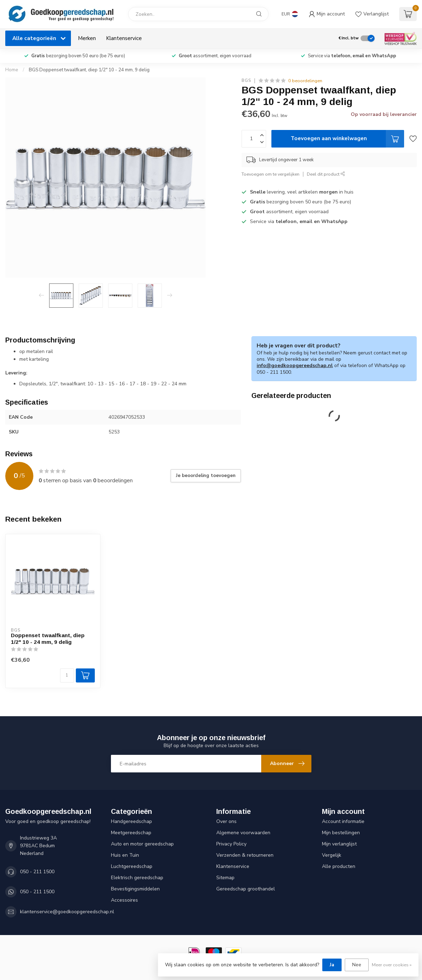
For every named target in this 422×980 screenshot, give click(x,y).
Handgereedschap (131, 821)
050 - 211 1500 (37, 872)
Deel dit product (326, 174)
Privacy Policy (231, 844)
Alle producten (339, 866)
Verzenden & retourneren (245, 855)
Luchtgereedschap (132, 866)
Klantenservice (124, 38)
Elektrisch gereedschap (137, 878)
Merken (87, 38)
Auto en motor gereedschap (142, 844)
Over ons (226, 821)
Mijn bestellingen (341, 833)
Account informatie (343, 821)
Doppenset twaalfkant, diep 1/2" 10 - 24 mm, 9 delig (48, 638)
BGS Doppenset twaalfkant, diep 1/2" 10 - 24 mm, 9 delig (89, 70)
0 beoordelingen (305, 81)
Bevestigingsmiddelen (135, 889)
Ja (332, 965)
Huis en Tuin (125, 855)
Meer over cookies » (392, 965)
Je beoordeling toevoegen (206, 476)
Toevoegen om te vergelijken (271, 174)
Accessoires (124, 900)
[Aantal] (67, 675)
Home (12, 70)
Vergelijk (332, 855)
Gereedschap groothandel (246, 889)
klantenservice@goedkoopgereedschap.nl (67, 912)
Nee (357, 965)
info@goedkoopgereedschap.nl (295, 365)
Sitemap (225, 878)
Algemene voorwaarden (243, 833)
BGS (246, 81)
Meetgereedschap (131, 833)
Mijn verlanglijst (339, 844)
